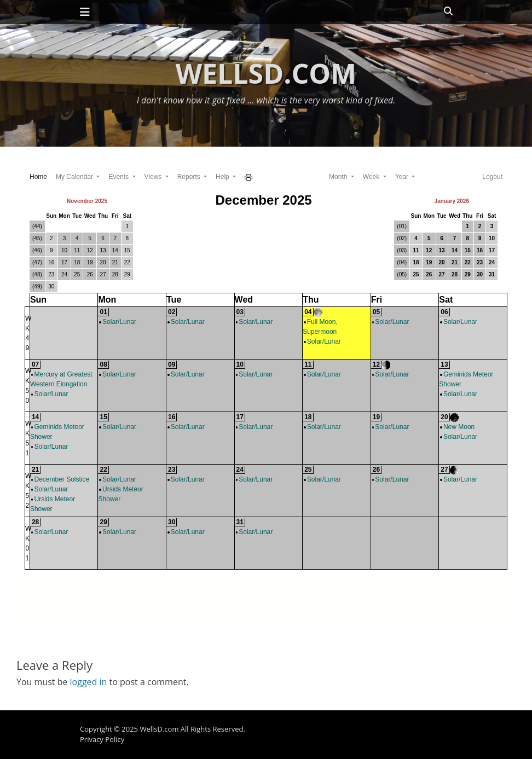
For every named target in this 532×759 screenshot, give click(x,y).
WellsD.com (266, 73)
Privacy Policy (102, 739)
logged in (89, 682)
